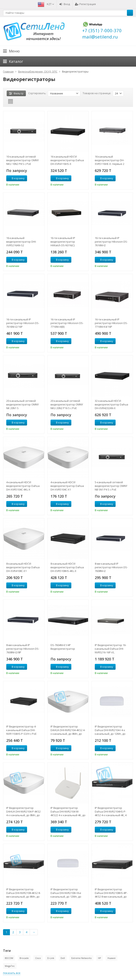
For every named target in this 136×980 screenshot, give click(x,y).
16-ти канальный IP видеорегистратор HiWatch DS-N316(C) (63, 242)
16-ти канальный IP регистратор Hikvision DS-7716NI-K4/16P (111, 323)
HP (100, 958)
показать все (12, 973)
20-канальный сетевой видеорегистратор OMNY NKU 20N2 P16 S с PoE (67, 404)
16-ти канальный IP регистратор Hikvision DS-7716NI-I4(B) (67, 323)
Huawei (112, 958)
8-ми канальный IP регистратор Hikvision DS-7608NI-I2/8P (23, 649)
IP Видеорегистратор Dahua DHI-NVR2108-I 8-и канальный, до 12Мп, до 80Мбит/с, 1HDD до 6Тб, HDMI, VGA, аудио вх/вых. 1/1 (67, 893)
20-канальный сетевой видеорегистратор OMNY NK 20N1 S (23, 404)
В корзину (16, 178)
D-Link (51, 958)
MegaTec (10, 966)
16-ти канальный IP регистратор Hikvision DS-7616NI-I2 (111, 242)
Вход (65, 4)
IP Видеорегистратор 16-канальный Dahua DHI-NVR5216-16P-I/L (111, 649)
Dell (63, 958)
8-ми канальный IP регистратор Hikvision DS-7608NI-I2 (111, 567)
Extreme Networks (81, 958)
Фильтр (16, 93)
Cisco (38, 958)
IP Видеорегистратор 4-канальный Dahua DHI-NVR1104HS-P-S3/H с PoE (21, 730)
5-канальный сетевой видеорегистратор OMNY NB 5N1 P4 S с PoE (111, 486)
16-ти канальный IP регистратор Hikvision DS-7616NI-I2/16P (23, 323)
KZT (51, 4)
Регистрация (85, 4)
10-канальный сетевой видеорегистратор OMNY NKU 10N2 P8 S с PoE (23, 160)
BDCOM (9, 958)
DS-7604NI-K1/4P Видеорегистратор (63, 647)
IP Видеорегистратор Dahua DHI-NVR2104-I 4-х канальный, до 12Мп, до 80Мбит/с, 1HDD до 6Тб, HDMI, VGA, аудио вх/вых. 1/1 (111, 730)
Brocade (24, 958)
